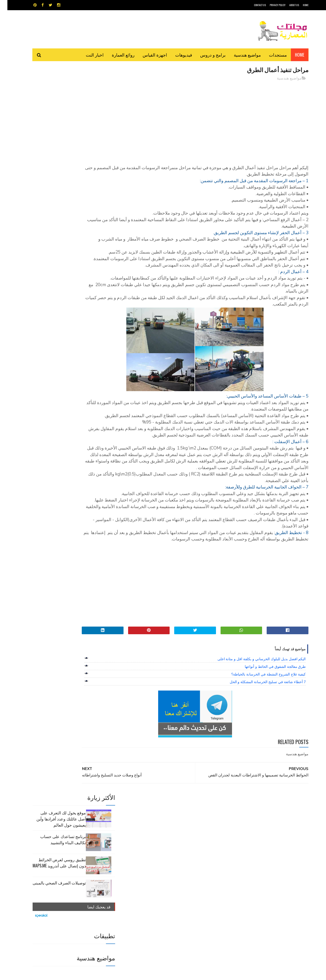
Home (292, 55)
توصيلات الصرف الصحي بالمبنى (52, 160)
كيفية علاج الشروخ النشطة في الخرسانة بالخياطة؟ (261, 727)
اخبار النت (87, 55)
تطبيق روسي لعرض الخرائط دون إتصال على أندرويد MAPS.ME (52, 140)
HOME (298, 5)
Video (173, 857)
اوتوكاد (201, 865)
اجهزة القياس (147, 55)
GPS (201, 857)
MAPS (188, 857)
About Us (287, 5)
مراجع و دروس (144, 874)
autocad (155, 857)
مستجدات (270, 55)
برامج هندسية (183, 865)
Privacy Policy (270, 5)
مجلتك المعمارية (272, 974)
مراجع (162, 874)
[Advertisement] (209, 121)
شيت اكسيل (179, 874)
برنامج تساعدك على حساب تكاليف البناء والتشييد (56, 117)
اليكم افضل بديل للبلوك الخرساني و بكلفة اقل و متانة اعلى (254, 711)
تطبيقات (164, 865)
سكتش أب (198, 874)
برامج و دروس (206, 55)
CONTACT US (253, 5)
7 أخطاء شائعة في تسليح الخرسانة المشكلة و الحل (260, 734)
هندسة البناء (174, 883)
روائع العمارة (116, 55)
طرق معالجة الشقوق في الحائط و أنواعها (268, 719)
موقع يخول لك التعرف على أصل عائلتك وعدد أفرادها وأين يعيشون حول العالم (54, 96)
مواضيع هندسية (240, 55)
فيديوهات (176, 55)
